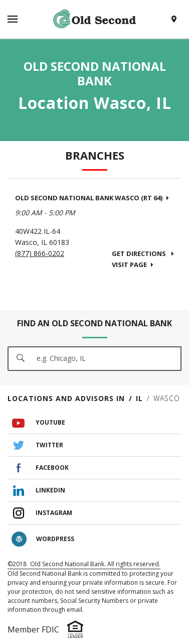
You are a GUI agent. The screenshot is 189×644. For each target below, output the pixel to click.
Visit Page (133, 265)
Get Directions (143, 253)
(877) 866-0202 (40, 253)
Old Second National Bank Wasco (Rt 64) (92, 198)
